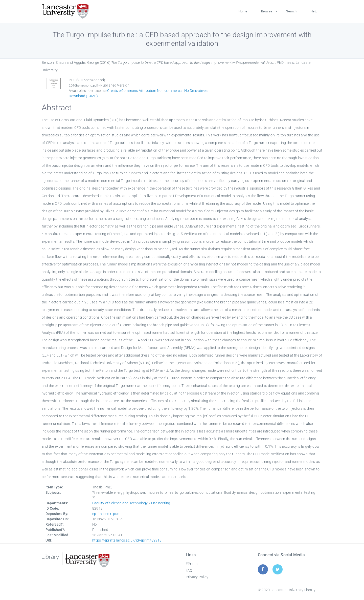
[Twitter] (278, 569)
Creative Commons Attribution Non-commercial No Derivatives (157, 91)
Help (314, 11)
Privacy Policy (197, 577)
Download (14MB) (83, 96)
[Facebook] (263, 569)
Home (243, 11)
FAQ (189, 570)
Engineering (161, 503)
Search (291, 11)
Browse (267, 11)
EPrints (192, 564)
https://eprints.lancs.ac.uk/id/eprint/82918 (127, 540)
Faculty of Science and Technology (120, 503)
